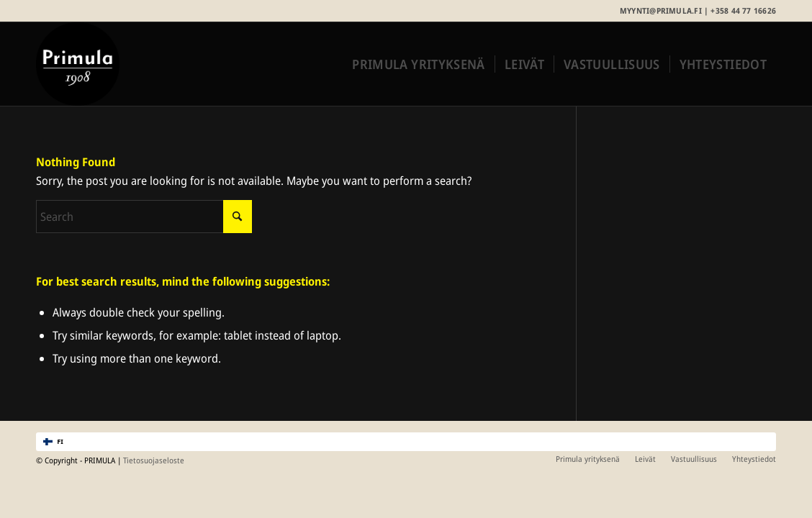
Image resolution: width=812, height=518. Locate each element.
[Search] (144, 217)
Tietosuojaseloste (154, 460)
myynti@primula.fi (661, 10)
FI (53, 442)
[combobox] (406, 442)
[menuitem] (418, 64)
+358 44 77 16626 (743, 10)
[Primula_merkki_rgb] (78, 64)
